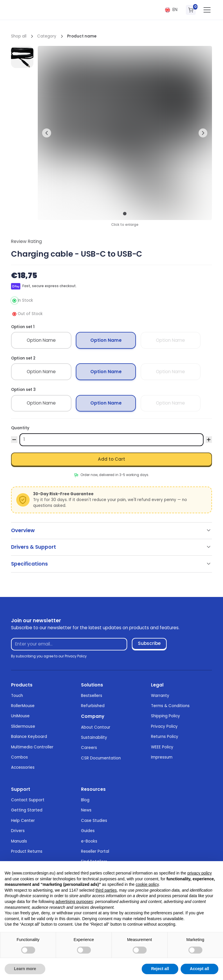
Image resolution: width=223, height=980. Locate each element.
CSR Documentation (101, 758)
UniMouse (20, 716)
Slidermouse (23, 726)
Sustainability (94, 737)
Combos (19, 757)
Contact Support (28, 800)
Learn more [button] (25, 969)
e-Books (89, 841)
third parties (106, 890)
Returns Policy (165, 737)
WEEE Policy (162, 747)
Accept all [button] (199, 969)
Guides (88, 831)
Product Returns (27, 851)
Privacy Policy (164, 726)
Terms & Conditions (170, 706)
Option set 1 (23, 327)
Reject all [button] (160, 969)
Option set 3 (23, 390)
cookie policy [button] (147, 884)
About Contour (96, 727)
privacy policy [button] (199, 873)
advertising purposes (74, 902)
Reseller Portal (95, 851)
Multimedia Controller (32, 747)
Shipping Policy (166, 716)
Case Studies (94, 821)
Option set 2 (23, 358)
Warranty (160, 696)
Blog (85, 800)
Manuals (19, 841)
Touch (17, 696)
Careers (89, 748)
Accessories (23, 767)
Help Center (23, 821)
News (86, 810)
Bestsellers (92, 696)
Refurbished (93, 706)
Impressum (162, 757)
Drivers (18, 831)
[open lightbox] (22, 57)
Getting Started (27, 810)
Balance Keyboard (29, 737)
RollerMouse (23, 706)
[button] (171, 10)
